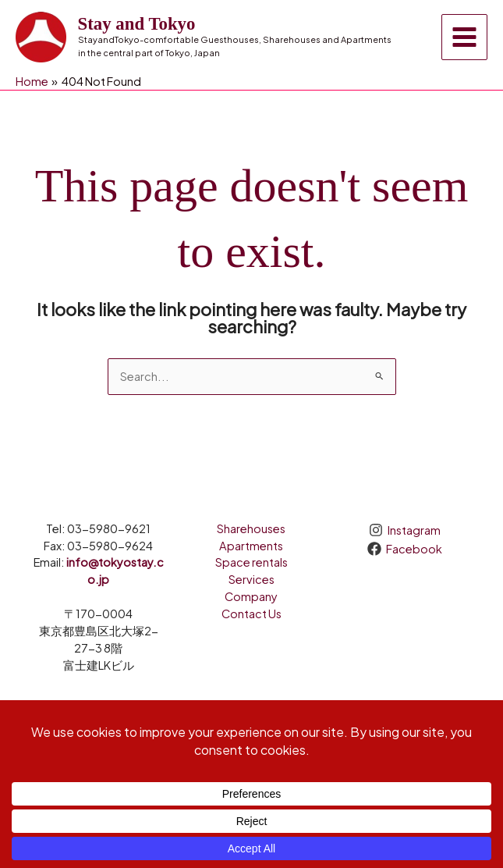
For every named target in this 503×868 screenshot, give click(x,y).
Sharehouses (251, 528)
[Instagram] (405, 530)
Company (251, 596)
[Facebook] (405, 549)
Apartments (251, 546)
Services (251, 579)
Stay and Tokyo (137, 24)
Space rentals (251, 562)
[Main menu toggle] (464, 37)
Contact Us (251, 614)
